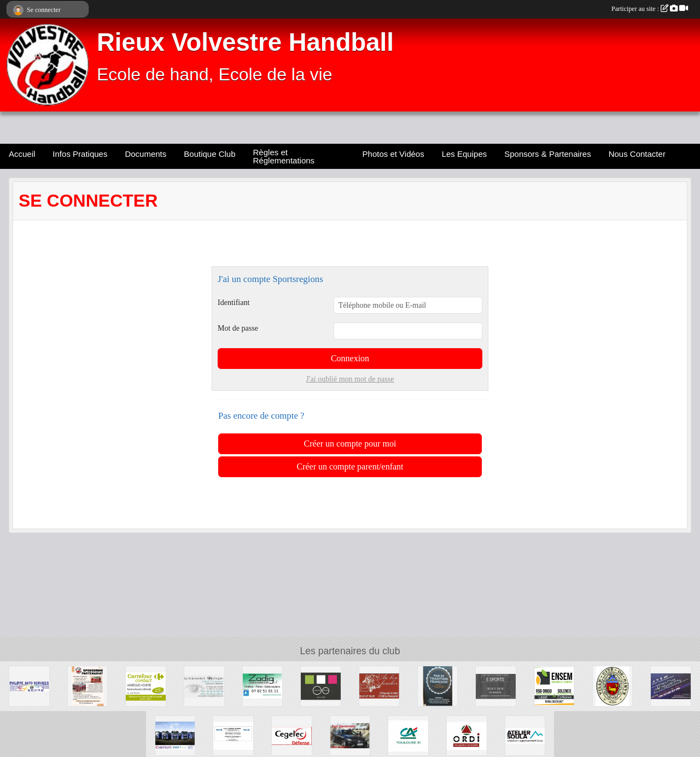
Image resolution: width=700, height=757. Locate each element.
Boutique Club (209, 154)
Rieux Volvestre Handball (245, 42)
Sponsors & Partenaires (547, 154)
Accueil (22, 154)
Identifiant (234, 303)
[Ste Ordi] (467, 735)
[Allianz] (233, 735)
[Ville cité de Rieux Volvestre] (613, 686)
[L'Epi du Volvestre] (438, 686)
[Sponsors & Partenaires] (88, 686)
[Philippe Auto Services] (29, 686)
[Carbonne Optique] (321, 686)
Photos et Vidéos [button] (393, 154)
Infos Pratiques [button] (80, 154)
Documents (145, 154)
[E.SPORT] (496, 686)
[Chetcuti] (175, 735)
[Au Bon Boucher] (379, 686)
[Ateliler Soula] (525, 735)
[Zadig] (263, 686)
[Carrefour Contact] (146, 686)
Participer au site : (650, 9)
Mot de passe (238, 328)
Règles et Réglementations (284, 156)
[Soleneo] (554, 686)
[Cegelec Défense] (292, 735)
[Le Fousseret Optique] (204, 686)
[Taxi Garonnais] (350, 735)
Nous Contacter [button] (637, 154)
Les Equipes (465, 154)
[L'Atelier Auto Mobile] (671, 686)
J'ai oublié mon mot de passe (350, 379)
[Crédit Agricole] (408, 735)
